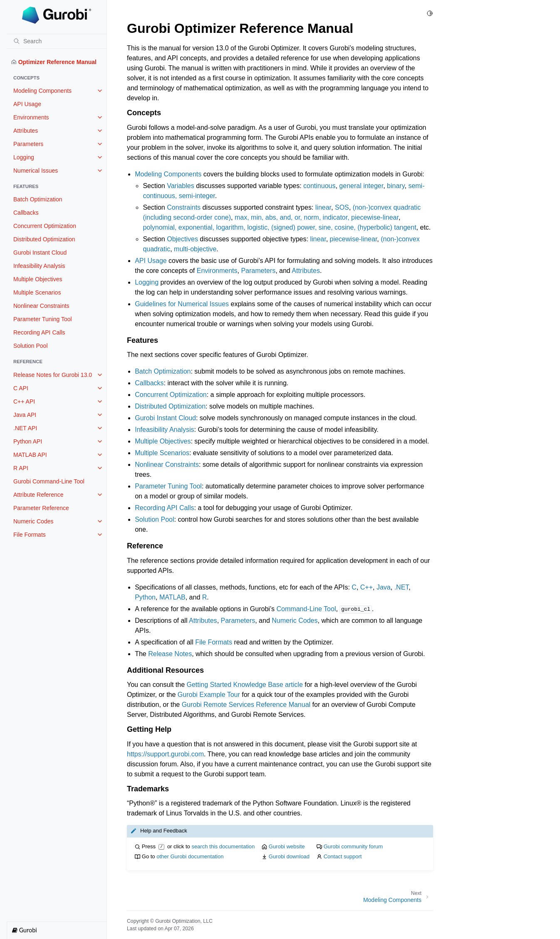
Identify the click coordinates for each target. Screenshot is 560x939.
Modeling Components (42, 91)
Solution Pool (31, 346)
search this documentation (223, 846)
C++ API (24, 401)
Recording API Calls (39, 332)
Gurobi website (287, 846)
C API (21, 388)
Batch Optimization (38, 199)
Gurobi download (289, 856)
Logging (24, 157)
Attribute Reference (38, 495)
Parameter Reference (41, 508)
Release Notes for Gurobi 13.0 (53, 375)
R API (21, 468)
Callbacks (26, 213)
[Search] (57, 41)
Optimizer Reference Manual (54, 62)
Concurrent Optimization (45, 226)
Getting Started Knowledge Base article (245, 685)
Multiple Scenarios (37, 292)
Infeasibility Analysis (39, 266)
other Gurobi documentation (190, 856)
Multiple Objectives (38, 279)
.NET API (25, 428)
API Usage (27, 104)
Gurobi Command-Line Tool (49, 481)
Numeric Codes (33, 521)
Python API (28, 441)
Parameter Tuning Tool (43, 319)
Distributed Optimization (44, 239)
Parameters (28, 144)
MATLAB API (30, 455)
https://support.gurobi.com (165, 754)
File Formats (30, 535)
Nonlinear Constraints (41, 306)
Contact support (343, 856)
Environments (31, 117)
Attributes (26, 131)
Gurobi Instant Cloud (40, 253)
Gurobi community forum (353, 846)
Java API (25, 415)
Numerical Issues (36, 171)
